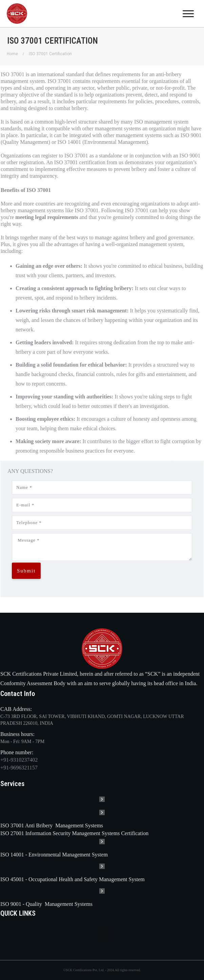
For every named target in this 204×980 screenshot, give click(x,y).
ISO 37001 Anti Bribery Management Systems (52, 825)
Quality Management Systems (59, 904)
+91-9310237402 (19, 760)
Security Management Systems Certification (101, 833)
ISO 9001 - (13, 904)
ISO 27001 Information (26, 833)
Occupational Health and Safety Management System (87, 879)
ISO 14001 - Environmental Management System (54, 855)
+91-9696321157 (19, 768)
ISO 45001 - (14, 879)
